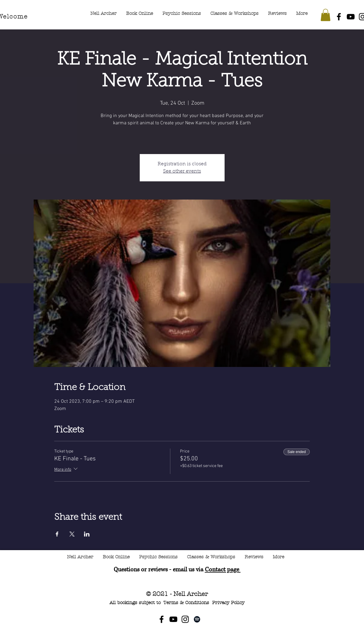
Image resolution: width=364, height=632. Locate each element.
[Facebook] (339, 17)
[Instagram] (185, 619)
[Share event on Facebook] (57, 534)
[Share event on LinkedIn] (87, 534)
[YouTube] (351, 17)
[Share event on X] (72, 534)
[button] (326, 15)
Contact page (223, 570)
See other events (182, 171)
